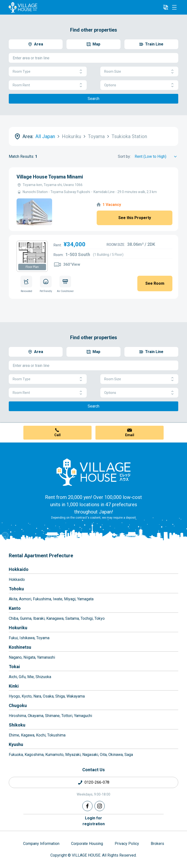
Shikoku (17, 725)
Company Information (41, 844)
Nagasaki (90, 755)
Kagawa (28, 735)
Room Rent (48, 85)
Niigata (29, 657)
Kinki (14, 686)
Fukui (13, 638)
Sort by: (124, 156)
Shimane (52, 716)
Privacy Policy (127, 844)
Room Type (48, 72)
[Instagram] (100, 806)
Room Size (139, 72)
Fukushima (42, 599)
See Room (155, 283)
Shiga (60, 696)
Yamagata (85, 599)
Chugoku (18, 705)
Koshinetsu (20, 647)
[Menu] (174, 7)
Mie (31, 677)
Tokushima (56, 735)
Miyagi (70, 599)
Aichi (13, 677)
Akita (13, 599)
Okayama (36, 716)
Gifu (22, 677)
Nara (37, 696)
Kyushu (16, 744)
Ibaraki (39, 618)
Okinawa (116, 755)
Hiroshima (17, 716)
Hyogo (14, 696)
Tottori (67, 716)
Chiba (14, 618)
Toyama (43, 638)
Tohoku (16, 589)
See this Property (135, 218)
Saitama (72, 618)
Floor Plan (32, 267)
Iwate (58, 599)
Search (93, 99)
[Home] (93, 472)
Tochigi (87, 618)
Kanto (15, 608)
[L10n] (166, 7)
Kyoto (27, 696)
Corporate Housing (87, 844)
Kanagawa (55, 618)
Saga (129, 755)
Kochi (41, 735)
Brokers (157, 844)
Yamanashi (46, 657)
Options (139, 85)
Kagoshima (34, 755)
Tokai (14, 667)
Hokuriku (18, 628)
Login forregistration (94, 821)
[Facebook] (87, 806)
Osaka (48, 696)
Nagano (15, 657)
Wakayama (76, 696)
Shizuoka (43, 677)
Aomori (25, 599)
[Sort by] (156, 157)
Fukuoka (16, 755)
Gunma (26, 618)
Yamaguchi (83, 716)
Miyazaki (73, 755)
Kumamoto (54, 755)
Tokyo (100, 618)
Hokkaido (19, 569)
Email (130, 435)
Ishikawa (27, 638)
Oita (103, 755)
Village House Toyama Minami (50, 177)
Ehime (14, 735)
